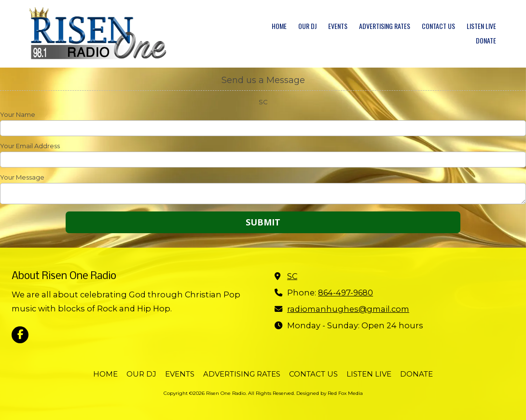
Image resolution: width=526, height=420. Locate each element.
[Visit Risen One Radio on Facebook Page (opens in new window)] (20, 335)
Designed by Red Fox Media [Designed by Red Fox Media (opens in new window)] (330, 393)
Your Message (22, 177)
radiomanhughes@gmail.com (348, 309)
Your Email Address (30, 146)
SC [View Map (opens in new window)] (292, 276)
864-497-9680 (346, 293)
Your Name (18, 114)
